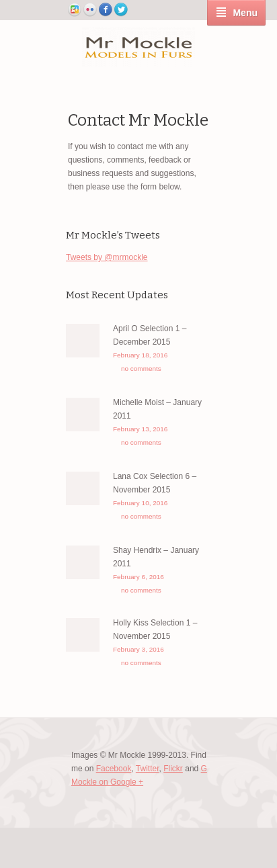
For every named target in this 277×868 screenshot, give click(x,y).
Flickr (173, 769)
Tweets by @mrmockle (107, 257)
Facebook (114, 769)
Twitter (148, 769)
